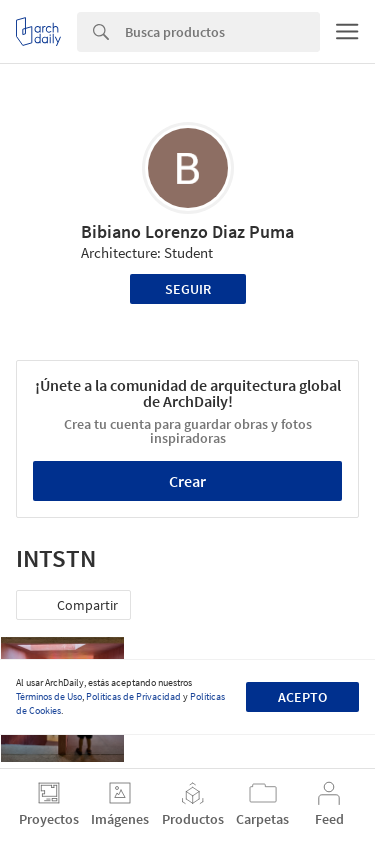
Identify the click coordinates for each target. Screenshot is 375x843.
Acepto (302, 697)
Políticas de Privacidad (133, 696)
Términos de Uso (49, 696)
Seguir (188, 289)
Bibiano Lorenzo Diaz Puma (187, 231)
